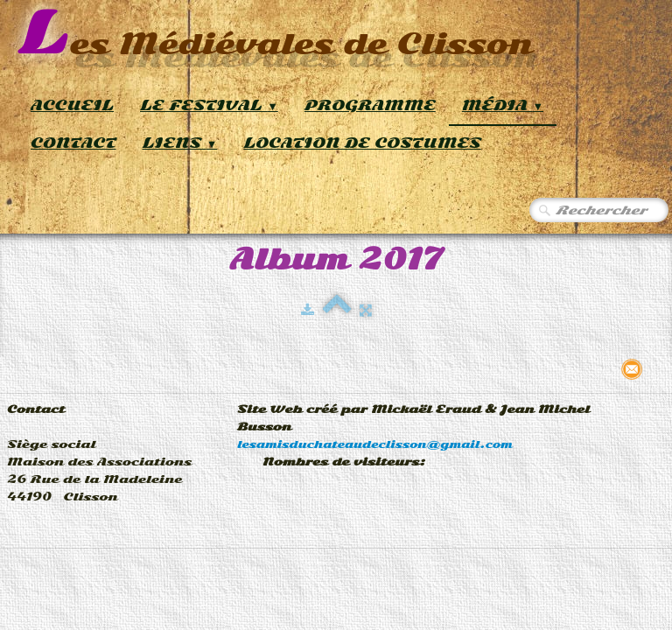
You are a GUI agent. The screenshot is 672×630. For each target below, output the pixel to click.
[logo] (275, 35)
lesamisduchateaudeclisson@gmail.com (375, 444)
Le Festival (209, 105)
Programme (370, 105)
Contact (73, 143)
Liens (180, 143)
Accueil (72, 105)
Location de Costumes (362, 143)
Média (503, 105)
